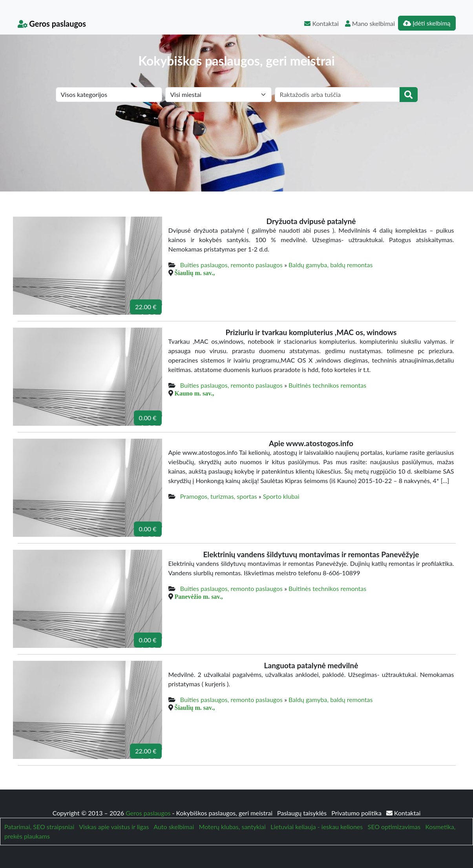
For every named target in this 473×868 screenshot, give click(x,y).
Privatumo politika (357, 813)
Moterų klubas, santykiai (232, 827)
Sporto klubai (281, 496)
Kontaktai (321, 23)
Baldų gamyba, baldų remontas (331, 265)
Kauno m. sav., (194, 393)
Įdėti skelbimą (427, 23)
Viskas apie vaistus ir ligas (114, 827)
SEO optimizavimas (394, 827)
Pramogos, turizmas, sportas (219, 496)
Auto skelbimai (174, 827)
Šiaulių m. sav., (195, 273)
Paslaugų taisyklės (303, 813)
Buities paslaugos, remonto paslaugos (231, 265)
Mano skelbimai (370, 23)
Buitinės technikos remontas (327, 385)
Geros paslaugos (52, 24)
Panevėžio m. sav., (199, 596)
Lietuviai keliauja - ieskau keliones (317, 827)
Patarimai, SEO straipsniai (39, 827)
